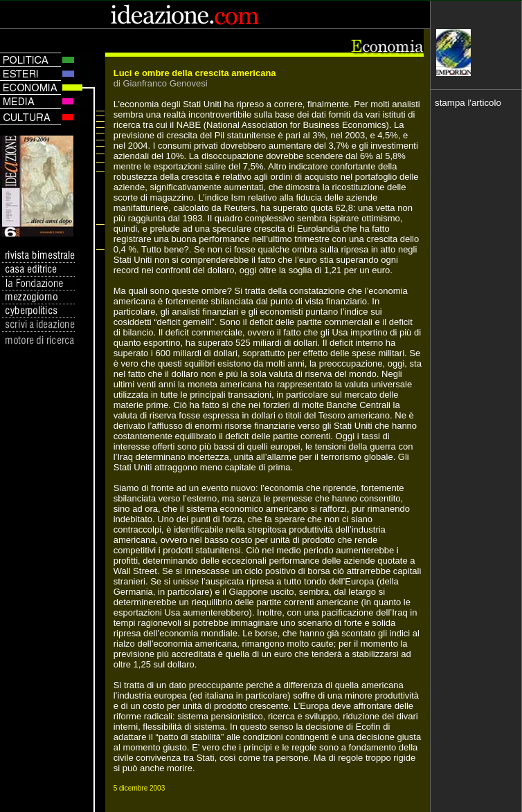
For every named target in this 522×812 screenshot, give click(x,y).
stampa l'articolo (468, 103)
